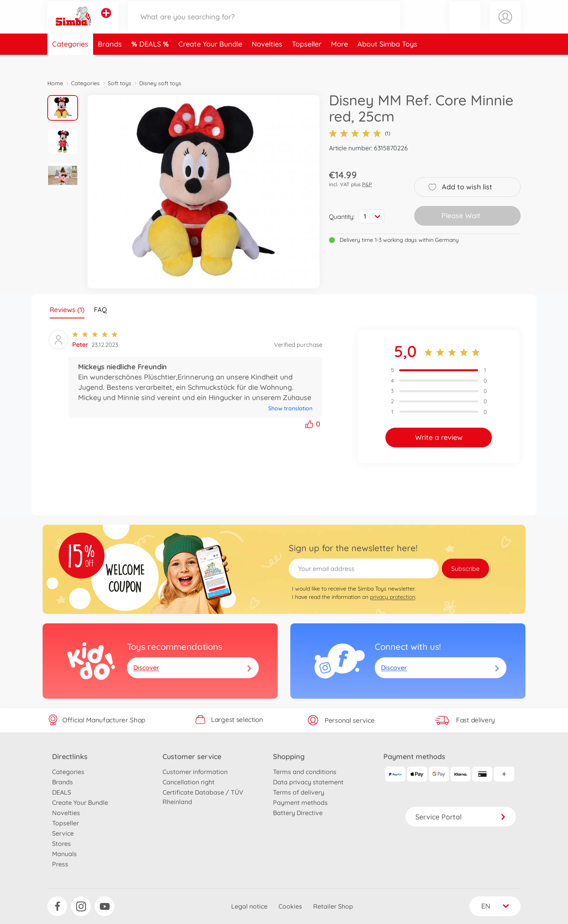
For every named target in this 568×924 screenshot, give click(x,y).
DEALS (151, 61)
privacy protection (393, 597)
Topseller (307, 61)
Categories (70, 61)
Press (60, 864)
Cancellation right (189, 782)
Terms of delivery (299, 792)
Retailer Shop (333, 906)
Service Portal (461, 817)
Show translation (290, 408)
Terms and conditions (305, 772)
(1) (360, 133)
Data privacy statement (308, 782)
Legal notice (249, 906)
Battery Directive (298, 813)
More (339, 61)
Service (63, 833)
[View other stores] (106, 21)
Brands (110, 61)
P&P (367, 184)
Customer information (195, 772)
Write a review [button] (439, 437)
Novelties (267, 61)
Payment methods (300, 802)
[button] (465, 25)
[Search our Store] (264, 25)
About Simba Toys (387, 61)
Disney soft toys (160, 83)
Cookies (290, 906)
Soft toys (120, 83)
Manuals (64, 854)
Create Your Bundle (210, 61)
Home (55, 83)
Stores (62, 844)
